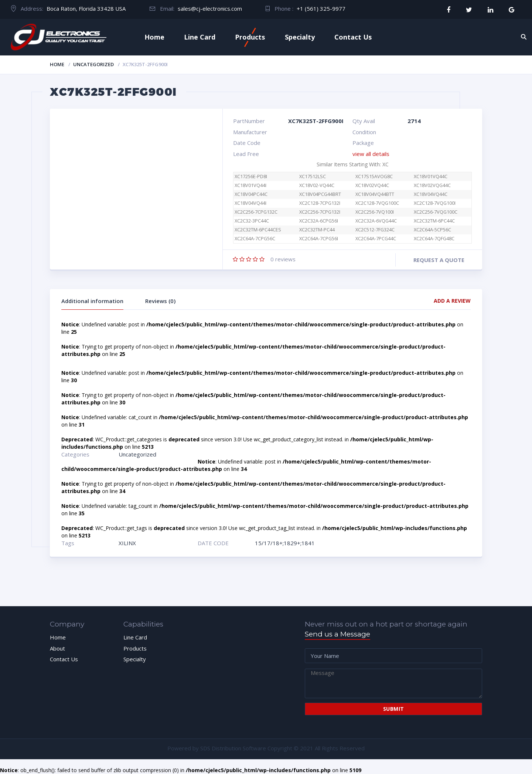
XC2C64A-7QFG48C (434, 239)
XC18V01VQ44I (250, 185)
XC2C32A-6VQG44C (376, 221)
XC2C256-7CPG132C (256, 212)
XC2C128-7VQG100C (377, 203)
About (57, 648)
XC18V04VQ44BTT (375, 194)
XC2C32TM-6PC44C (434, 221)
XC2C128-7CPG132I (320, 203)
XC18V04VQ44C (431, 194)
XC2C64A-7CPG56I (319, 239)
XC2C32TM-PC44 (317, 230)
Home (154, 37)
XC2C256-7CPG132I (320, 212)
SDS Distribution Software (233, 748)
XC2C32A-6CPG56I (319, 221)
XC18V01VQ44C (431, 176)
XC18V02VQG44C (432, 185)
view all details (371, 154)
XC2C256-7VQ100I (375, 212)
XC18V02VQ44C (372, 185)
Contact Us (353, 37)
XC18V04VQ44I (250, 203)
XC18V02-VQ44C (317, 185)
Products (250, 37)
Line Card (200, 37)
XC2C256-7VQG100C (436, 212)
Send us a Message (337, 634)
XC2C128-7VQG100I (435, 203)
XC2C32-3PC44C (252, 221)
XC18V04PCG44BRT (320, 194)
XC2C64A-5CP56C (432, 230)
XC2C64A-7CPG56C (259, 239)
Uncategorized (93, 64)
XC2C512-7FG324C (375, 230)
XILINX (127, 543)
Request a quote (439, 260)
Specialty (300, 37)
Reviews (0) (160, 301)
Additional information (92, 301)
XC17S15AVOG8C (374, 176)
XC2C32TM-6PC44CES (258, 230)
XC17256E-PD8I (251, 176)
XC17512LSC (313, 176)
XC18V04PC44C (251, 194)
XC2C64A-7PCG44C (376, 239)
